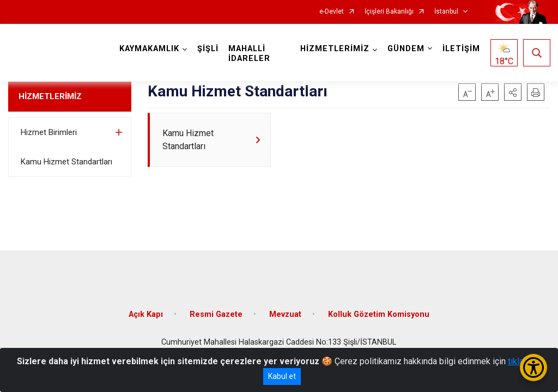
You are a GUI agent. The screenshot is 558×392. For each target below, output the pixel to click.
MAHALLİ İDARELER (250, 54)
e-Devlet (332, 12)
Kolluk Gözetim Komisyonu (379, 312)
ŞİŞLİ (208, 49)
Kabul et (282, 376)
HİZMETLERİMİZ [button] (334, 49)
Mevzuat (285, 312)
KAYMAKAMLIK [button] (150, 49)
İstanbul (446, 12)
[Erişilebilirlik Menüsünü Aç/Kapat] (533, 367)
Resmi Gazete (216, 312)
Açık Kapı (146, 312)
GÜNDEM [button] (405, 49)
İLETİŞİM (461, 49)
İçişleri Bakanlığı (389, 12)
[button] (513, 92)
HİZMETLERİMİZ (50, 96)
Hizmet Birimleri (49, 132)
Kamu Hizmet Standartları (66, 162)
